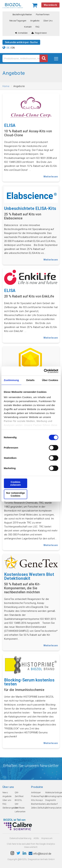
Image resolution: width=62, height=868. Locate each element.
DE (8, 48)
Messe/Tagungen (18, 21)
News (5, 792)
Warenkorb (50, 5)
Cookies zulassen (15, 483)
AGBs (36, 838)
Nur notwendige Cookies (15, 494)
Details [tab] (30, 380)
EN (13, 48)
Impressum (47, 838)
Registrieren (39, 33)
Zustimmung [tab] (11, 380)
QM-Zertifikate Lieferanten (20, 808)
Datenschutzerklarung (20, 838)
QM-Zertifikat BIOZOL (19, 796)
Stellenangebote (10, 808)
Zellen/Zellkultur (39, 808)
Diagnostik (51, 800)
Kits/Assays (37, 800)
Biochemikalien (38, 804)
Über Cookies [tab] (50, 380)
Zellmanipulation (53, 808)
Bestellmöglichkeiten (22, 15)
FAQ (38, 27)
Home (6, 86)
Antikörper (36, 792)
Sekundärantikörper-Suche (21, 42)
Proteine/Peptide (39, 796)
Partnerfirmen (43, 15)
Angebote (35, 21)
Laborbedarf (52, 804)
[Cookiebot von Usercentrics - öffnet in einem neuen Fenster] (44, 371)
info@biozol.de (40, 854)
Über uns (48, 21)
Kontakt (28, 27)
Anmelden (21, 33)
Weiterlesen (51, 177)
